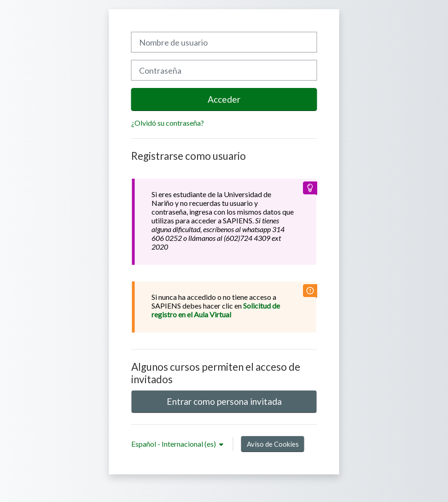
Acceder (224, 99)
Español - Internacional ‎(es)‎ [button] (174, 444)
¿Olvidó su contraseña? (168, 123)
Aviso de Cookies (273, 444)
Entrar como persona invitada (224, 401)
